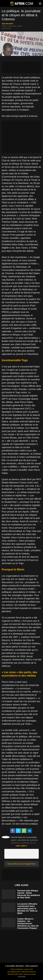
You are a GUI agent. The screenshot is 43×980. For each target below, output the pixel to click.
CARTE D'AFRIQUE (16, 969)
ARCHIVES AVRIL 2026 (15, 974)
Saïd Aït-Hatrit (7, 24)
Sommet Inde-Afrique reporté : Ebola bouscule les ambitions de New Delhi (29, 894)
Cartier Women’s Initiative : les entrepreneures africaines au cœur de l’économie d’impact (28, 923)
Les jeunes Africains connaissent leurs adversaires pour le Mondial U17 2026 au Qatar (27, 909)
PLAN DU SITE (28, 969)
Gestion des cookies (29, 974)
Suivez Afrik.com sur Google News (21, 864)
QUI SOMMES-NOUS (14, 972)
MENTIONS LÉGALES (29, 972)
